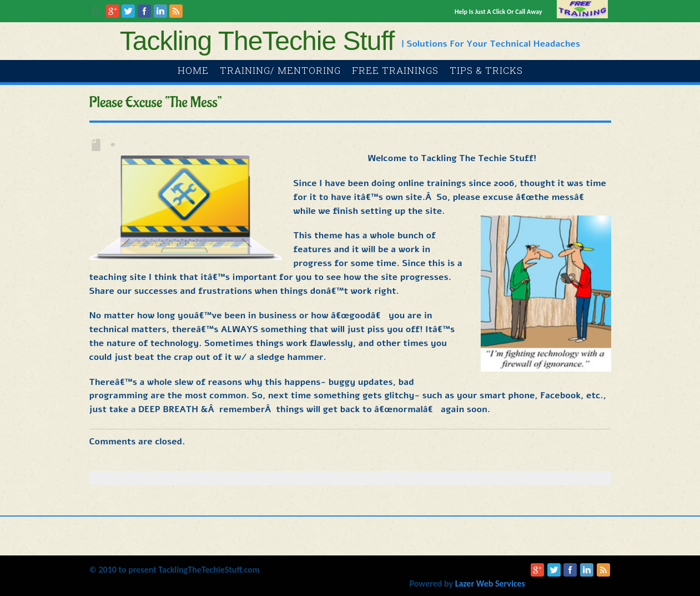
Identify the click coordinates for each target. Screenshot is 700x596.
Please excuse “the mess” (156, 103)
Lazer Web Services (490, 584)
